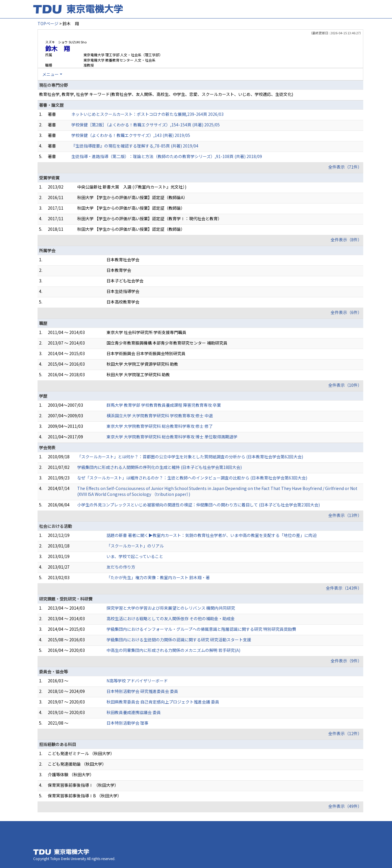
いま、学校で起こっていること (135, 556)
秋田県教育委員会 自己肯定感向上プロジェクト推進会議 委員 (163, 702)
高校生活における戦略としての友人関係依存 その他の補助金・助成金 (171, 618)
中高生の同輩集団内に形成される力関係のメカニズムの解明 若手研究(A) (173, 650)
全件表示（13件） (345, 515)
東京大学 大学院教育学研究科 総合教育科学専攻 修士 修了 (160, 426)
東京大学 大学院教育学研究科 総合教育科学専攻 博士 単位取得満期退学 (172, 437)
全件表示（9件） (346, 661)
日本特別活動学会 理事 (127, 723)
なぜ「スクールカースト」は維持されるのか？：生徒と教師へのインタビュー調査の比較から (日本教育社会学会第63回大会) (192, 478)
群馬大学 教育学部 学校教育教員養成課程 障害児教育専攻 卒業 (164, 405)
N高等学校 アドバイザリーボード (137, 681)
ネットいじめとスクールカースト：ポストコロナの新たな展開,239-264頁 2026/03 (147, 114)
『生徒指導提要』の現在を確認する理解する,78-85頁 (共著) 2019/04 (135, 146)
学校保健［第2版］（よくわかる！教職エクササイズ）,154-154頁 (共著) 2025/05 (146, 125)
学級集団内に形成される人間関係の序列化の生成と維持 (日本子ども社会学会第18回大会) (159, 467)
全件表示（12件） (345, 733)
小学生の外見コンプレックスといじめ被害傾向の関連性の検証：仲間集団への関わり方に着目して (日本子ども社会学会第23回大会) (198, 505)
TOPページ (48, 23)
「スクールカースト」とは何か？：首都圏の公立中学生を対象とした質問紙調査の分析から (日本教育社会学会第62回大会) (190, 457)
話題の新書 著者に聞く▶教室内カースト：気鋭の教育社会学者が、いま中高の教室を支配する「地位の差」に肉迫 (212, 535)
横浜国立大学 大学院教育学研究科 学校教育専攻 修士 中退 (160, 416)
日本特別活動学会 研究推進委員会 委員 (142, 691)
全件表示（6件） (346, 312)
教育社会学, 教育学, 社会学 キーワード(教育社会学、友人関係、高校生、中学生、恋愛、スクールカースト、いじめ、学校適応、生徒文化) (166, 94)
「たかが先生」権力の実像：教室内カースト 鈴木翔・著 (158, 577)
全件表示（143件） (344, 588)
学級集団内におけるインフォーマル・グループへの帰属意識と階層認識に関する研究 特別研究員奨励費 (201, 629)
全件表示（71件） (345, 167)
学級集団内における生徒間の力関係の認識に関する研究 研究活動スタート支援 (179, 640)
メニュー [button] (50, 74)
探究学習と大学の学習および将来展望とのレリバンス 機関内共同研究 (171, 608)
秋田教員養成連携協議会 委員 (134, 712)
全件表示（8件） (346, 240)
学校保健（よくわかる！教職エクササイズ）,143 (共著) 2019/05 (131, 135)
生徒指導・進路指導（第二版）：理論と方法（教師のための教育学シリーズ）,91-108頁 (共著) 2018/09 (167, 156)
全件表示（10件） (345, 385)
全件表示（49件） (345, 806)
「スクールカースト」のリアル (135, 546)
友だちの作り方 (121, 567)
